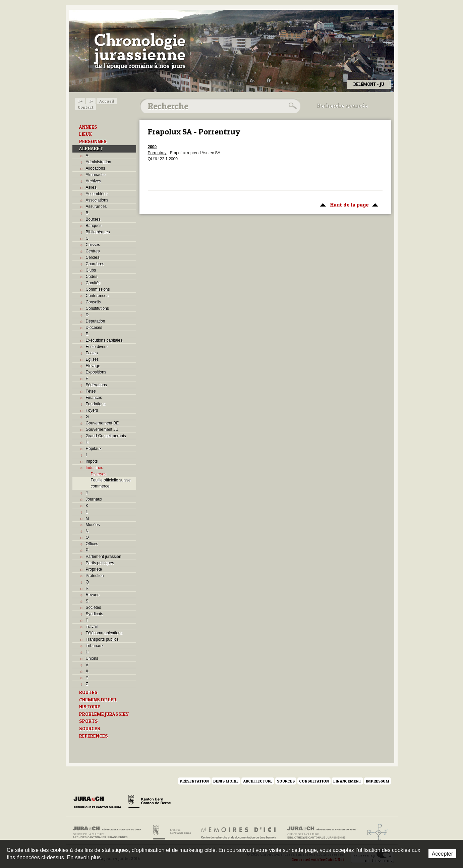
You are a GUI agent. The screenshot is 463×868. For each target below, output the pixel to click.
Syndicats (95, 614)
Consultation (314, 781)
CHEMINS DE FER (98, 700)
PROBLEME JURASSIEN (104, 714)
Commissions (98, 289)
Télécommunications (104, 633)
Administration (99, 162)
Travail (92, 627)
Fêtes (91, 391)
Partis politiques (100, 563)
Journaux (94, 499)
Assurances (96, 207)
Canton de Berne (150, 803)
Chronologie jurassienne (140, 50)
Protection (95, 576)
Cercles (93, 257)
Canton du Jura (99, 803)
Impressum (378, 781)
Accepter (442, 854)
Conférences (97, 296)
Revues (93, 595)
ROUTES (88, 692)
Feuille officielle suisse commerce (111, 483)
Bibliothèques (98, 232)
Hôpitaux (94, 449)
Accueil (107, 101)
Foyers (92, 410)
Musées (93, 525)
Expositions (96, 372)
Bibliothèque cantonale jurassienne (322, 832)
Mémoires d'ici (239, 832)
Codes (92, 277)
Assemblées (97, 194)
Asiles (91, 187)
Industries (95, 468)
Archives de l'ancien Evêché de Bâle (375, 832)
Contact (86, 107)
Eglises (92, 359)
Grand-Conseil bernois (106, 436)
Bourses (93, 219)
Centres (93, 251)
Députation (96, 321)
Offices (92, 544)
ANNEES (88, 127)
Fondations (96, 404)
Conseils (94, 302)
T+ (80, 101)
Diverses (99, 474)
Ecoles (92, 353)
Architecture (258, 781)
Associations (97, 200)
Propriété (94, 569)
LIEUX (85, 134)
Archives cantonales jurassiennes (109, 832)
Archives (94, 181)
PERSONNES (93, 141)
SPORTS (89, 721)
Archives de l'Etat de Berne (171, 832)
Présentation (194, 781)
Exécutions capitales (104, 340)
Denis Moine (226, 781)
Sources (286, 781)
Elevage (93, 366)
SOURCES (90, 729)
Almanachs (96, 175)
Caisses (93, 245)
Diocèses (94, 328)
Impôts (92, 461)
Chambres (95, 264)
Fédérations (96, 385)
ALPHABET (91, 149)
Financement (347, 781)
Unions (92, 658)
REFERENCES (94, 736)
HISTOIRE (90, 707)
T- (91, 101)
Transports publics (102, 639)
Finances (94, 398)
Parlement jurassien (104, 557)
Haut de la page (348, 204)
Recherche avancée (342, 106)
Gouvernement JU (102, 429)
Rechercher (292, 106)
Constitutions (97, 308)
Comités (93, 283)
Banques (94, 226)
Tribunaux (95, 646)
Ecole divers (97, 347)
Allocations (96, 168)
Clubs (91, 270)
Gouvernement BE (102, 423)
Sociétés (94, 607)
